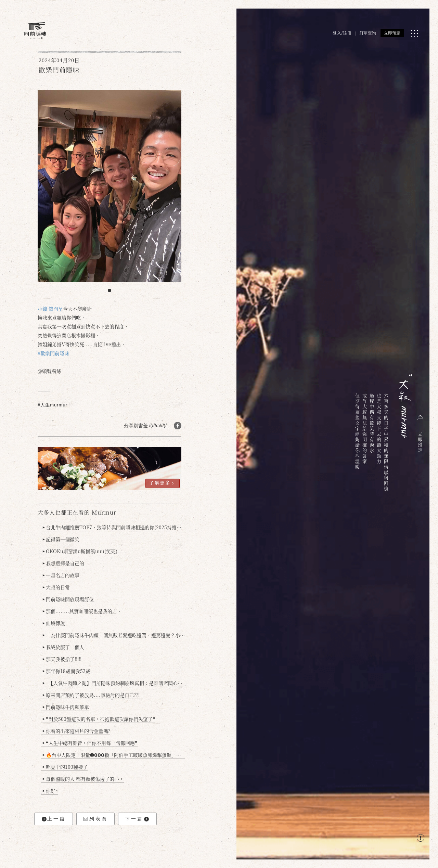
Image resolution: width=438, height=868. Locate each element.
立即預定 (392, 33)
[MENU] (414, 33)
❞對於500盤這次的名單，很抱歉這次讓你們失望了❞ (99, 719)
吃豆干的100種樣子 (65, 767)
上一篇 (54, 819)
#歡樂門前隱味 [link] (53, 353)
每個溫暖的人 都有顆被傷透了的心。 (83, 779)
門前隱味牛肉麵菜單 (66, 707)
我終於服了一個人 (63, 647)
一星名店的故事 (61, 575)
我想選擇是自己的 (63, 563)
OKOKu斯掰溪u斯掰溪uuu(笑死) (80, 551)
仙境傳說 (54, 623)
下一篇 (137, 819)
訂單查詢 (368, 33)
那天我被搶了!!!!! (62, 659)
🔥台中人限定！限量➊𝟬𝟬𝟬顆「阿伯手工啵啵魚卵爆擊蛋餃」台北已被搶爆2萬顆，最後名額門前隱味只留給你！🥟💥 (114, 755)
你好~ (50, 791)
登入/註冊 (342, 33)
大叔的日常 (56, 587)
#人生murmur (53, 405)
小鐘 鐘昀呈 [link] (50, 309)
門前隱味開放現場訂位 (68, 599)
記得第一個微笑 (61, 539)
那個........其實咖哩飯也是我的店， (82, 611)
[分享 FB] (178, 426)
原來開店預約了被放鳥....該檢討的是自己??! (91, 695)
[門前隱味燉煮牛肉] (35, 31)
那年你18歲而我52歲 (67, 671)
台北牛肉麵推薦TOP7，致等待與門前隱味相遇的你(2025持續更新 (114, 527)
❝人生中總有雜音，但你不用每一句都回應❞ (90, 743)
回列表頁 (95, 819)
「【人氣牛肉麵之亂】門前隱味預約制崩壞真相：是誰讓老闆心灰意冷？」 (114, 683)
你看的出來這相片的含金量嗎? (76, 731)
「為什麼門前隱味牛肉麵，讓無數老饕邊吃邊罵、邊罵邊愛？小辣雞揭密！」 (114, 635)
